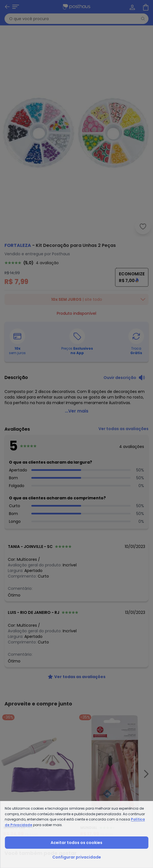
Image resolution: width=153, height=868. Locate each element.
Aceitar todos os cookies (76, 843)
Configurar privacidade (77, 857)
